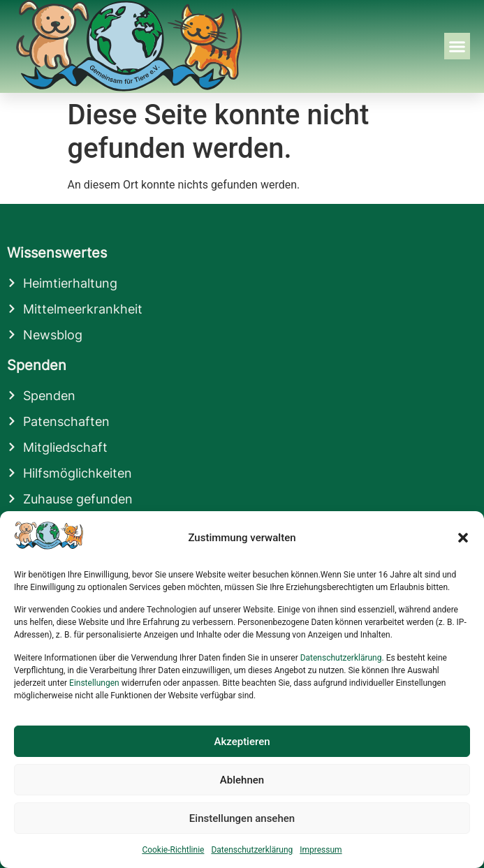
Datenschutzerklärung (341, 658)
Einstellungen (94, 683)
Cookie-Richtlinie (173, 850)
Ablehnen (242, 780)
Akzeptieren (242, 742)
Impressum (321, 850)
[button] (463, 538)
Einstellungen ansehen (242, 818)
